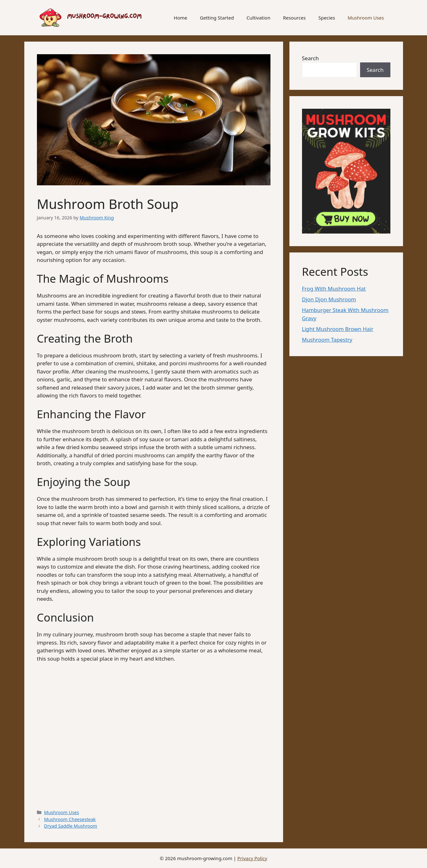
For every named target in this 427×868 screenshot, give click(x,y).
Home (181, 18)
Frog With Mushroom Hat (334, 289)
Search (311, 58)
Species (327, 18)
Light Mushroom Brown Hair (338, 329)
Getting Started (217, 18)
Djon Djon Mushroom (329, 299)
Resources (294, 18)
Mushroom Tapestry (327, 340)
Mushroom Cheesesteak (70, 819)
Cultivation (258, 18)
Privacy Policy (252, 858)
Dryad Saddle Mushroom (71, 826)
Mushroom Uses (366, 18)
